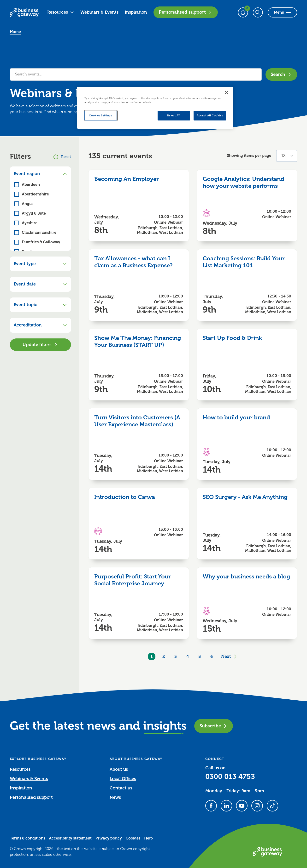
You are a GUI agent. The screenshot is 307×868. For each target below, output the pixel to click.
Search (281, 74)
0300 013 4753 (230, 777)
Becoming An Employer (127, 179)
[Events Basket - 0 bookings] (243, 12)
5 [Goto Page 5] (200, 657)
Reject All (174, 116)
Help (148, 838)
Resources (61, 12)
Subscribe (214, 726)
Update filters (40, 345)
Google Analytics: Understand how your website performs (243, 182)
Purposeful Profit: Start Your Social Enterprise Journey (133, 580)
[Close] (226, 92)
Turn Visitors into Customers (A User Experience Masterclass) (137, 421)
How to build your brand (236, 417)
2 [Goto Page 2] (164, 657)
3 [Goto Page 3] (176, 657)
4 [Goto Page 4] (188, 657)
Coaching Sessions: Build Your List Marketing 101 (244, 262)
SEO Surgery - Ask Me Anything (245, 497)
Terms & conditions (27, 838)
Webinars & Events (99, 12)
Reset (62, 157)
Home (15, 32)
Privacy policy (109, 838)
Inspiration (136, 12)
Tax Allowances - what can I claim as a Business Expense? (133, 262)
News (115, 797)
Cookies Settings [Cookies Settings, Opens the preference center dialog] (100, 116)
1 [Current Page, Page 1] (152, 657)
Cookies (133, 838)
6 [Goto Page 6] (212, 657)
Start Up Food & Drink (232, 338)
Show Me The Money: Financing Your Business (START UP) (138, 341)
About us (119, 769)
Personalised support (186, 12)
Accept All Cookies (210, 116)
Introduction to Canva (125, 497)
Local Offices (123, 779)
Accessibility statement (70, 838)
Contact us (121, 788)
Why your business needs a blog (246, 577)
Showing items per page (249, 156)
